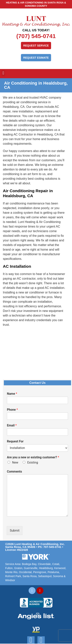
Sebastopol (45, 576)
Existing (33, 462)
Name (12, 394)
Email (12, 425)
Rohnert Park (13, 576)
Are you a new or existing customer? (33, 457)
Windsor (10, 580)
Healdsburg (46, 568)
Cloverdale (44, 564)
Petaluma (53, 572)
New (15, 462)
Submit (15, 531)
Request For (15, 441)
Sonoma (58, 576)
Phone (12, 410)
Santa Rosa (29, 576)
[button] (3, 73)
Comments (14, 472)
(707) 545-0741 (36, 36)
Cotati (56, 564)
